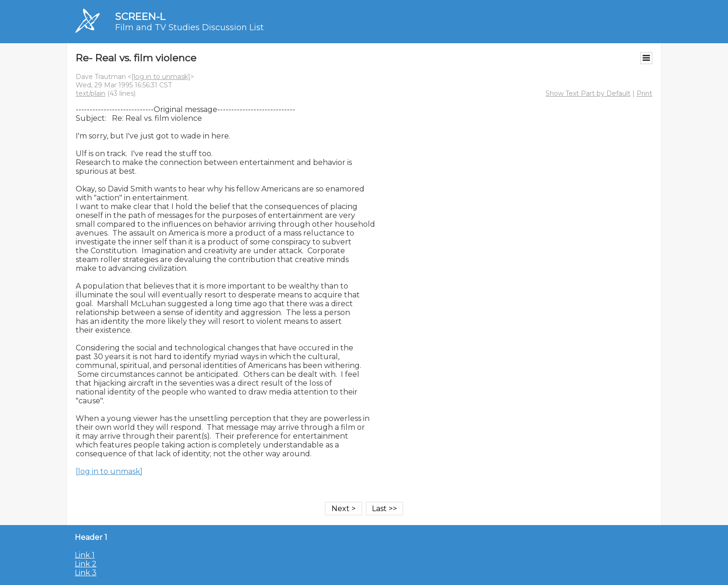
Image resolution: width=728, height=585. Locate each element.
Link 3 (86, 573)
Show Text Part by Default (588, 93)
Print (644, 93)
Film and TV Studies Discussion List (189, 27)
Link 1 (85, 555)
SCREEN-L (140, 16)
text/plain (91, 93)
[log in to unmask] (161, 77)
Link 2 (86, 564)
